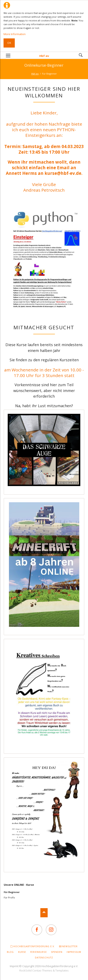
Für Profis (9, 897)
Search (81, 55)
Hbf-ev (44, 56)
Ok (9, 43)
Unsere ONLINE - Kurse (19, 885)
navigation (8, 56)
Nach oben (44, 913)
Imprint (14, 966)
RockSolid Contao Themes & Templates (44, 970)
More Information (15, 34)
